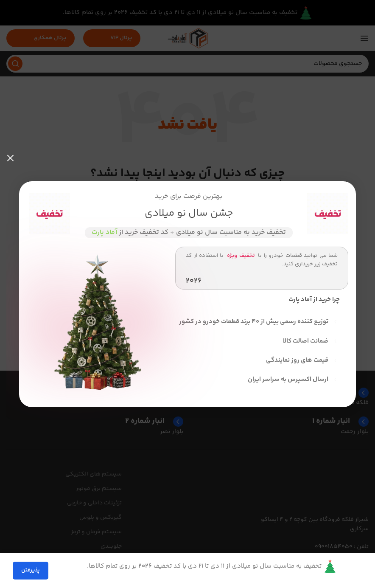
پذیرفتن (31, 570)
